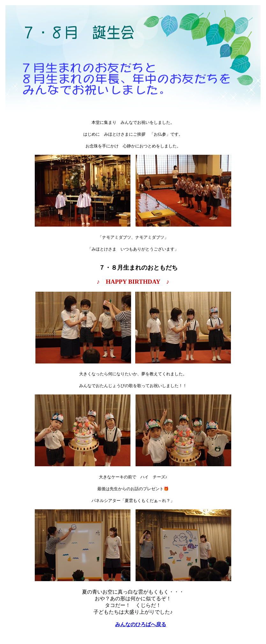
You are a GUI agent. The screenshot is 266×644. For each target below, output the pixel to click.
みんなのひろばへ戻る (141, 624)
